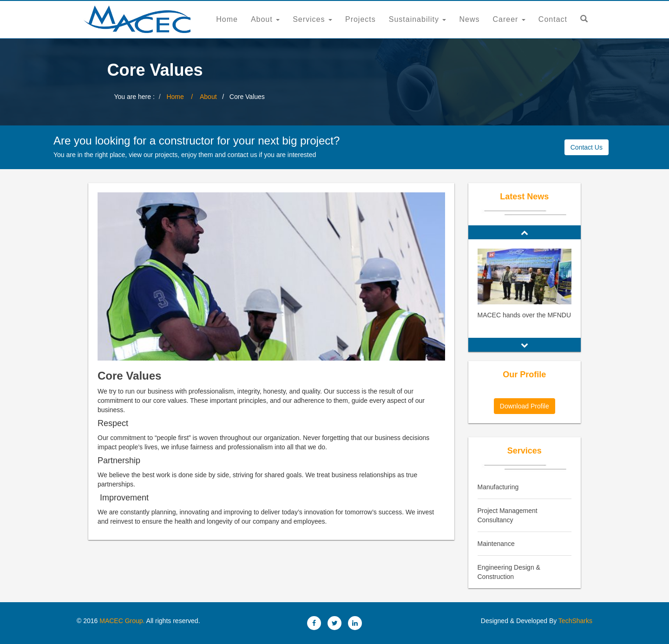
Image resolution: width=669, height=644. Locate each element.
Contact (553, 19)
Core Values (129, 376)
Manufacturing (498, 487)
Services (312, 19)
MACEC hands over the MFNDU (525, 315)
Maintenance (496, 544)
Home (227, 19)
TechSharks (574, 621)
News (469, 19)
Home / (183, 97)
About (265, 19)
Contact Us (587, 147)
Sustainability (418, 19)
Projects (361, 19)
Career (509, 19)
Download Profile (525, 406)
